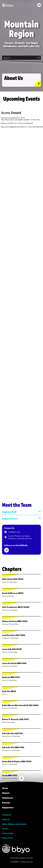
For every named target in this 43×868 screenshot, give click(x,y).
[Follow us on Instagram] (6, 550)
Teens (5, 788)
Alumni (6, 793)
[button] (39, 5)
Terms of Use (7, 838)
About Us (6, 819)
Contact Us (7, 815)
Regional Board (21, 519)
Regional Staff (21, 512)
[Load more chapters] (21, 778)
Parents (6, 803)
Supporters (8, 807)
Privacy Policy (8, 833)
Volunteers (8, 798)
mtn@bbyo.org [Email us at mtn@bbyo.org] (14, 532)
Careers (5, 829)
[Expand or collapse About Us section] (38, 84)
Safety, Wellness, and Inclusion (14, 824)
